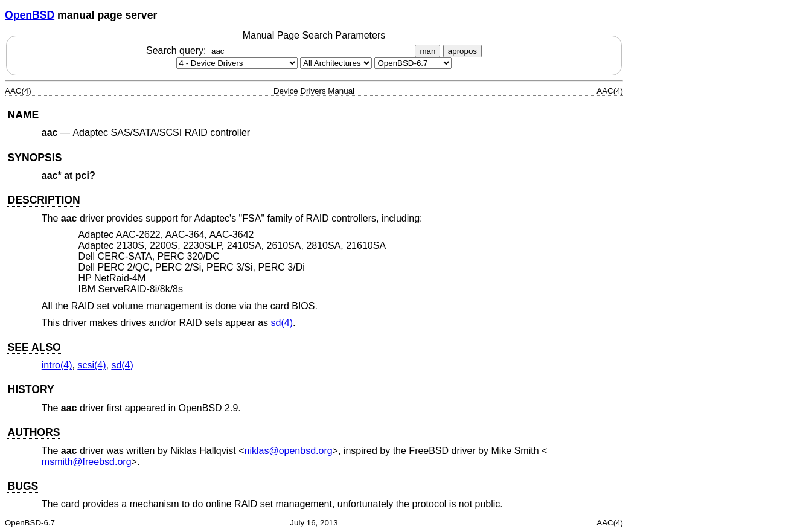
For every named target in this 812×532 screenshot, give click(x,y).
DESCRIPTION (43, 200)
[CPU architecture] (336, 63)
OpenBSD (30, 15)
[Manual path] (413, 63)
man (427, 51)
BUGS (23, 486)
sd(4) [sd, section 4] (282, 323)
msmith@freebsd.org (87, 462)
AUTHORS (34, 432)
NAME (23, 115)
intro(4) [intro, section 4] (57, 365)
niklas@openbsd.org (289, 451)
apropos (462, 51)
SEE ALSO (34, 347)
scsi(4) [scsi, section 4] (91, 365)
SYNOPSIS (34, 158)
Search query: (281, 50)
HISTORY (30, 389)
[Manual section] (237, 63)
